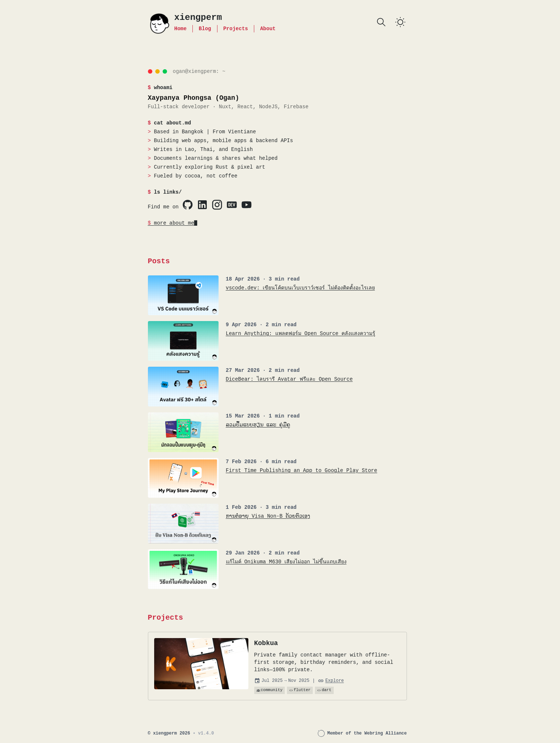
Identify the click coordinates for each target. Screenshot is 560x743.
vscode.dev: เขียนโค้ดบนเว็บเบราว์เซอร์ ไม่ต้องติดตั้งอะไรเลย (300, 288)
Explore (334, 681)
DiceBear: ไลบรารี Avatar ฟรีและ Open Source (289, 379)
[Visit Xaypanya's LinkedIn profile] (202, 205)
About (268, 29)
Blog (205, 29)
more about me (174, 223)
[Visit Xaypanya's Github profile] (188, 205)
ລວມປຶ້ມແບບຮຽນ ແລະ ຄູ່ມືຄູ (258, 425)
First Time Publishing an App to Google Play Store (302, 470)
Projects (236, 29)
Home (181, 29)
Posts (159, 261)
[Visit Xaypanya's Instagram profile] (217, 205)
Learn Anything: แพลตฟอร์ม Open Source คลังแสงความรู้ (301, 333)
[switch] (400, 22)
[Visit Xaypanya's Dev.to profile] (232, 205)
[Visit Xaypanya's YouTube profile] (247, 205)
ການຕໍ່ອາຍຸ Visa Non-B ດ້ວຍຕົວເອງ (268, 516)
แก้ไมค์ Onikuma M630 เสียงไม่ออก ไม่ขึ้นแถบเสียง (286, 562)
